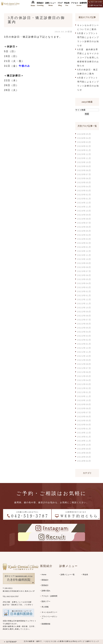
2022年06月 (84, 324)
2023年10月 (84, 259)
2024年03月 (84, 239)
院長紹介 (45, 585)
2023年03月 (84, 287)
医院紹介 (45, 580)
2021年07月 (84, 368)
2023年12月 (84, 251)
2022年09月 (84, 312)
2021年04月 (84, 380)
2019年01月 (84, 437)
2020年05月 (84, 421)
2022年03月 (84, 336)
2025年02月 (84, 195)
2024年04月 (84, 235)
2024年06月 (84, 227)
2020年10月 (84, 400)
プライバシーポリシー (49, 618)
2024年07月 (84, 223)
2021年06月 (84, 372)
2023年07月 (84, 271)
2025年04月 (84, 186)
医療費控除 (46, 624)
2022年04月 (84, 332)
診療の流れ (46, 591)
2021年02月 (84, 388)
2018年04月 (84, 461)
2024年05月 (84, 231)
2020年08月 (84, 408)
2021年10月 (84, 356)
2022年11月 (84, 304)
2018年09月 (84, 449)
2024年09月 (84, 215)
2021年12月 (84, 348)
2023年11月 (84, 255)
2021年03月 (84, 384)
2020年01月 (84, 429)
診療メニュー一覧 (68, 575)
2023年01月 (84, 295)
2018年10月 (84, 445)
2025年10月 (84, 162)
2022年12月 (84, 299)
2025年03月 (84, 191)
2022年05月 (84, 328)
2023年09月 (84, 263)
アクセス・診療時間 (49, 596)
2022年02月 (84, 340)
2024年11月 (84, 207)
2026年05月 (84, 134)
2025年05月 (84, 182)
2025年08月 (84, 170)
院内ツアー (46, 601)
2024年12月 (84, 203)
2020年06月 (84, 416)
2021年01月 (84, 392)
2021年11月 (84, 352)
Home (44, 575)
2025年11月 (84, 158)
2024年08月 (84, 219)
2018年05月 (84, 457)
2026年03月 (84, 142)
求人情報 (45, 607)
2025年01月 (84, 199)
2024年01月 (84, 247)
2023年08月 (84, 267)
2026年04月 (84, 138)
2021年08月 (84, 364)
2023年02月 (84, 291)
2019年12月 (84, 433)
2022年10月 (84, 308)
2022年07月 (84, 320)
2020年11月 (84, 396)
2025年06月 (84, 178)
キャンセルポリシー (49, 612)
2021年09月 (84, 360)
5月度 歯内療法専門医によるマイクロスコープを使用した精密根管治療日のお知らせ (88, 57)
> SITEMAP (10, 642)
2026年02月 (84, 146)
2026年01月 (84, 150)
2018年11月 (84, 441)
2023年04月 (84, 283)
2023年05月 (84, 279)
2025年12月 (84, 154)
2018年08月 (84, 453)
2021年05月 (84, 376)
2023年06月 (84, 275)
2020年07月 (84, 412)
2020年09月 (84, 404)
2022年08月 (84, 316)
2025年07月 (84, 174)
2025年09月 (84, 166)
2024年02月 (84, 243)
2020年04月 (84, 425)
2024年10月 (84, 211)
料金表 (85, 575)
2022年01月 (84, 344)
